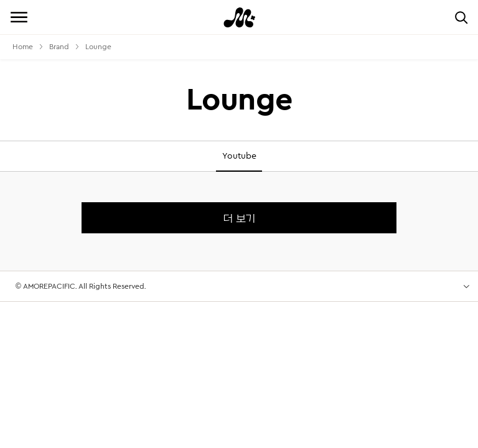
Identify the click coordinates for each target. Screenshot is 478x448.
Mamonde (239, 17)
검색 (461, 17)
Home (23, 47)
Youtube (239, 156)
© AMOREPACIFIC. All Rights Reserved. (81, 281)
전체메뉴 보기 (19, 17)
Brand (59, 47)
